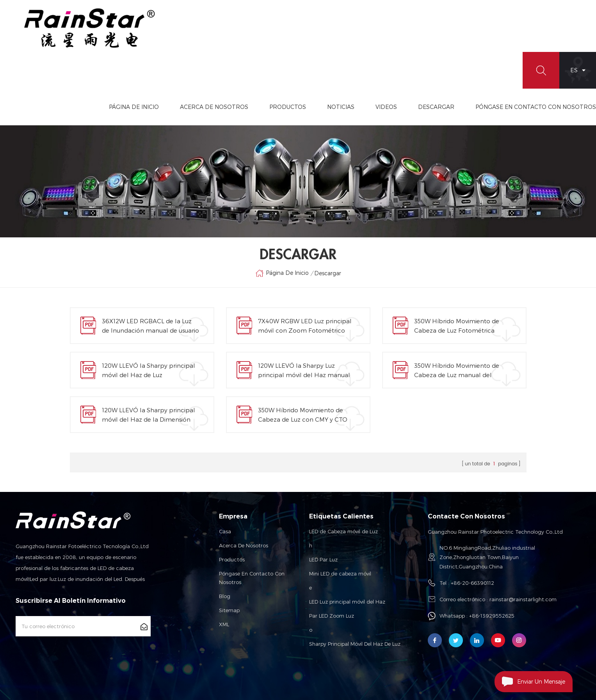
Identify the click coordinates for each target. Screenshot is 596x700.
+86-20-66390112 (472, 583)
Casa (225, 531)
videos (386, 107)
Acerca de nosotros (244, 545)
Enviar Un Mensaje (530, 682)
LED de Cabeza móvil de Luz (343, 531)
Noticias (341, 107)
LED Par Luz (323, 559)
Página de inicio (134, 107)
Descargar (436, 107)
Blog (225, 596)
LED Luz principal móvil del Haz (347, 602)
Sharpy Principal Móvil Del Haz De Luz (355, 644)
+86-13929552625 (492, 616)
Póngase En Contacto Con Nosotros (536, 107)
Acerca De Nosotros (214, 107)
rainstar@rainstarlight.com (523, 599)
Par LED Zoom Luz (332, 616)
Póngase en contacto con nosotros (252, 578)
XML (224, 624)
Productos (288, 107)
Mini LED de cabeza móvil (340, 574)
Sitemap (229, 610)
